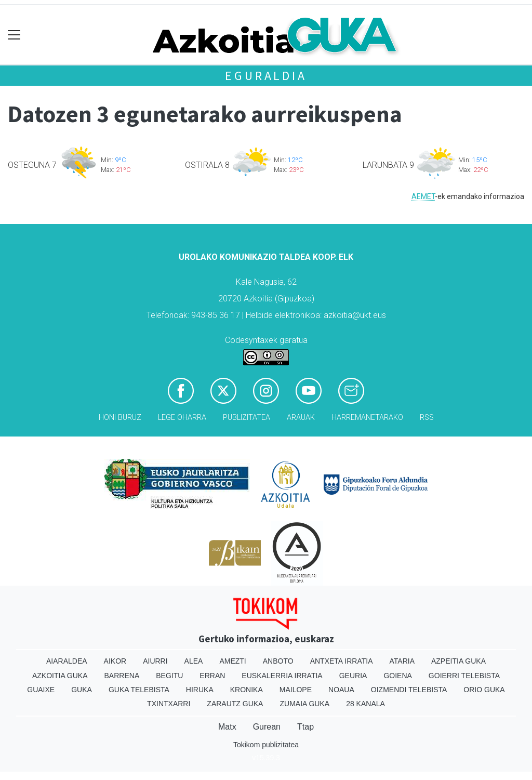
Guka (82, 690)
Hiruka (200, 690)
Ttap (305, 727)
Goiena (397, 676)
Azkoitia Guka (60, 676)
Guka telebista (139, 690)
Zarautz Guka (235, 704)
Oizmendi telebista (409, 690)
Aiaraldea (67, 661)
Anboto (278, 661)
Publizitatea (247, 418)
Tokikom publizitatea (266, 745)
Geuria (353, 676)
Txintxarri (169, 704)
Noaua (341, 690)
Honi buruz (120, 418)
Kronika (247, 690)
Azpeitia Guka (458, 661)
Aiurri (155, 661)
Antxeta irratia (342, 661)
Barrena (122, 676)
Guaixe (41, 690)
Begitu (169, 676)
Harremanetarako (367, 418)
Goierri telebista (464, 676)
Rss (427, 418)
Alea (194, 661)
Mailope (296, 690)
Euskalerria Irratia (282, 676)
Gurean (267, 727)
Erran (212, 676)
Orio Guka (484, 690)
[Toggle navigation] (14, 35)
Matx (227, 727)
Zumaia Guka (304, 704)
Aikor (115, 661)
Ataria (402, 661)
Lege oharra (182, 418)
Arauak (301, 418)
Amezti (232, 661)
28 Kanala (365, 704)
